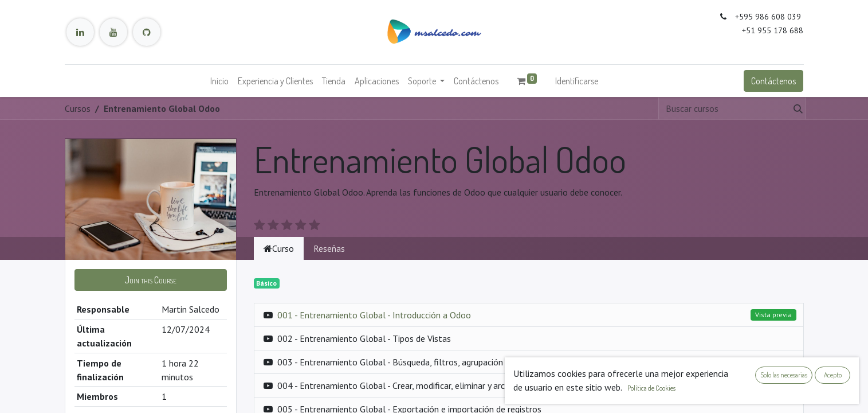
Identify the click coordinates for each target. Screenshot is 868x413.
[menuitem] (219, 81)
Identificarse (577, 81)
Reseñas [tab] (329, 248)
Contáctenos (773, 81)
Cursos (78, 108)
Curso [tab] (279, 248)
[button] (151, 280)
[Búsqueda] (796, 108)
